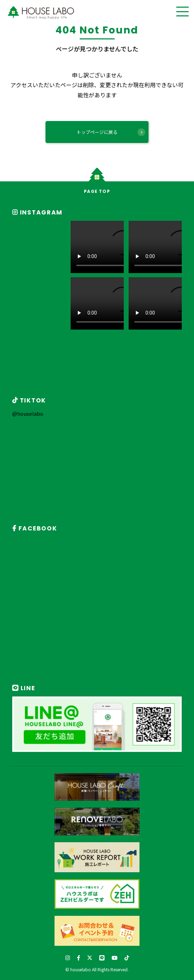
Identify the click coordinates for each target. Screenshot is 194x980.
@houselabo (28, 413)
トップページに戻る (97, 132)
